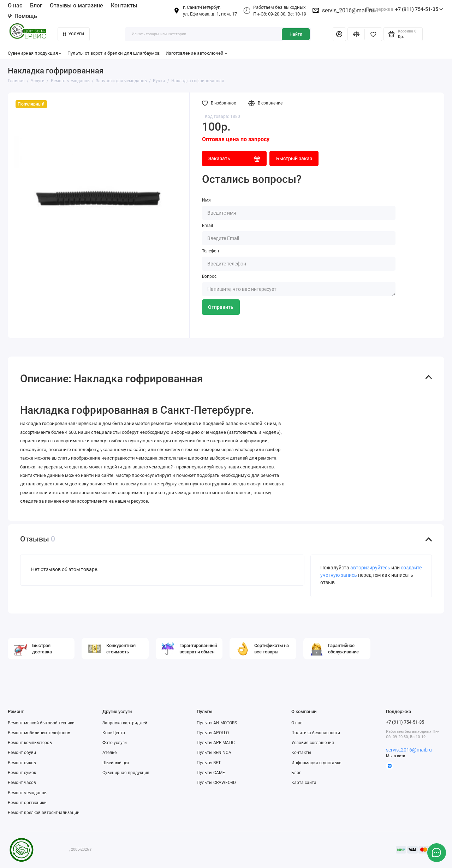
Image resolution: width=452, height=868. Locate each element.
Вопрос (209, 276)
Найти (296, 34)
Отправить (221, 307)
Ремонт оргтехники (27, 803)
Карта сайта (304, 783)
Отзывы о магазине (76, 5)
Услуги (74, 34)
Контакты (124, 5)
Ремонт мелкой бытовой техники (41, 723)
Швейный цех (116, 763)
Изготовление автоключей (196, 53)
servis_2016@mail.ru (348, 10)
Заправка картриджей (125, 723)
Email (207, 226)
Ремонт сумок (22, 773)
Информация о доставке (316, 763)
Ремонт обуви (22, 753)
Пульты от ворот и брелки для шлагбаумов (114, 53)
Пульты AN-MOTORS (217, 723)
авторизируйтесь (370, 568)
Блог (36, 5)
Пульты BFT (209, 763)
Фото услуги (115, 743)
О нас (15, 5)
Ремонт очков (22, 763)
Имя (206, 200)
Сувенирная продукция (35, 53)
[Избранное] (373, 34)
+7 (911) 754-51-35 (404, 9)
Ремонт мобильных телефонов (39, 733)
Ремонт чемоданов (27, 793)
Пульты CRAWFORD (216, 783)
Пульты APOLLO (213, 733)
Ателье (109, 753)
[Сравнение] (356, 34)
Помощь (22, 16)
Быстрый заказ (294, 158)
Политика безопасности (316, 733)
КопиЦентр (114, 733)
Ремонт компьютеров (30, 743)
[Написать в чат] (436, 852)
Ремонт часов (22, 783)
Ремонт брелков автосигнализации (44, 813)
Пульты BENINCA (214, 753)
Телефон (210, 251)
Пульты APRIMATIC (216, 743)
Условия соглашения (313, 743)
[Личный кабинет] (339, 34)
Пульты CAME (211, 773)
